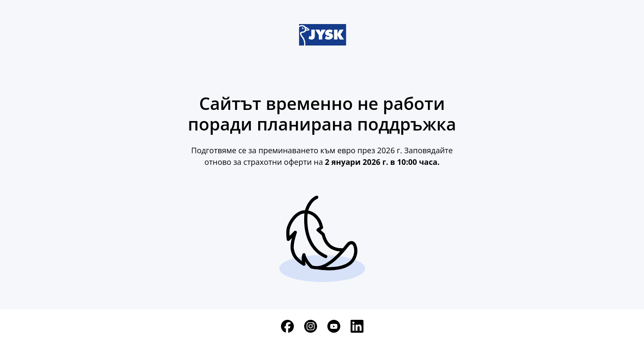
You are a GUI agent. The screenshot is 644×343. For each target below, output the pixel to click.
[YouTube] (334, 326)
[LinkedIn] (357, 326)
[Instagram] (311, 326)
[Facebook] (287, 326)
